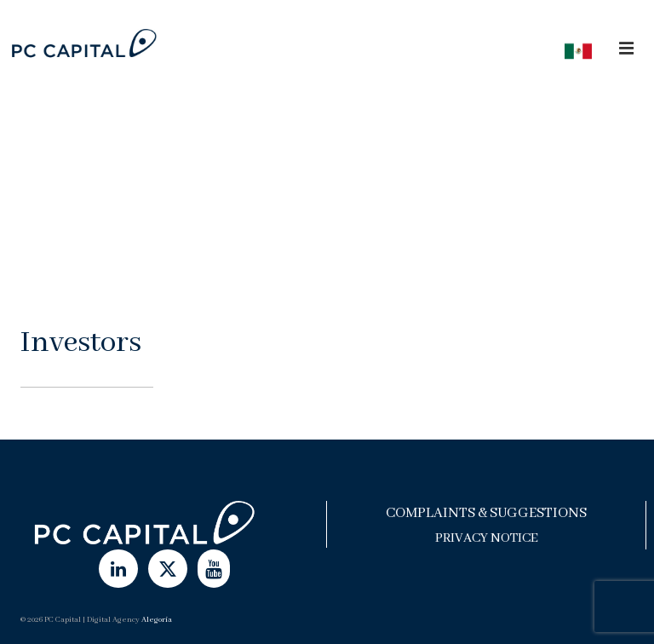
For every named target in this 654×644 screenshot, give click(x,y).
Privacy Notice (487, 538)
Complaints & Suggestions (486, 513)
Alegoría (157, 620)
